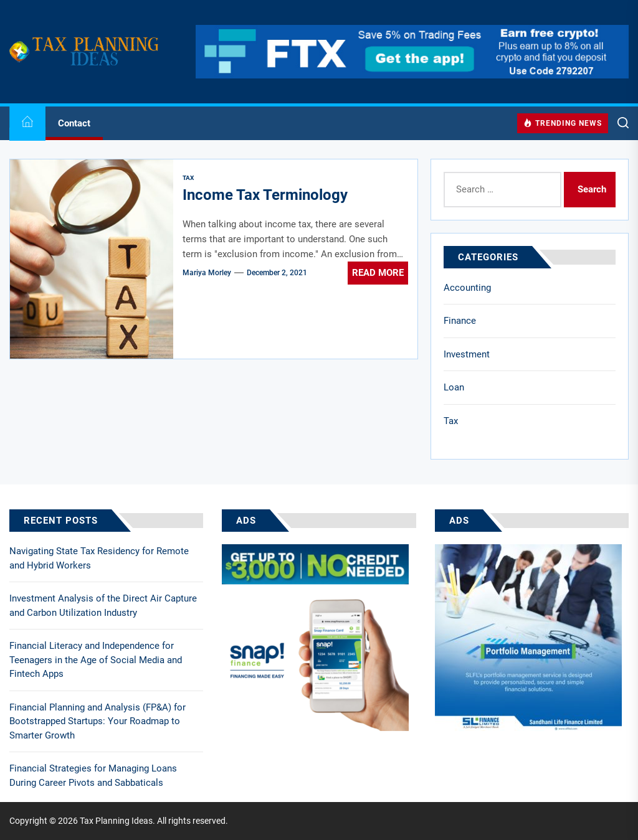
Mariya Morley (207, 273)
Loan (454, 387)
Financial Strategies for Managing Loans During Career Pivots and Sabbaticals (93, 776)
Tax (451, 421)
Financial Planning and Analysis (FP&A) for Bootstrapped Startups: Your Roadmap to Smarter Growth (98, 721)
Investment (467, 354)
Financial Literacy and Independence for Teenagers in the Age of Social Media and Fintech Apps (96, 660)
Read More (378, 273)
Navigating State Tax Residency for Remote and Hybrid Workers (99, 558)
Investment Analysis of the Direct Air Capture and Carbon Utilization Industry (103, 606)
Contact (74, 123)
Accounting (467, 288)
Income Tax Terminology (265, 195)
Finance (460, 321)
